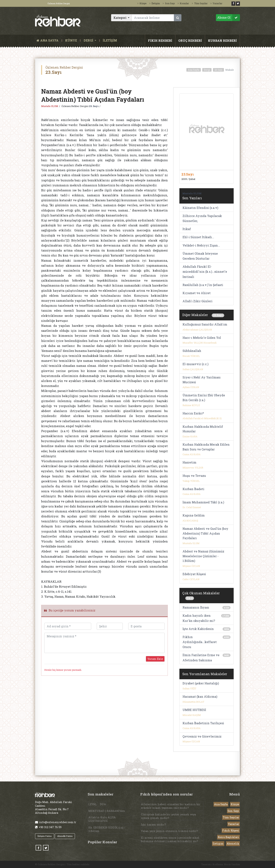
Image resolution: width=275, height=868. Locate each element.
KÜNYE (71, 41)
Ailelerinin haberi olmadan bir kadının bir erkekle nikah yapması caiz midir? (171, 806)
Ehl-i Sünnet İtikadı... (198, 237)
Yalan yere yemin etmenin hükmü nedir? (169, 831)
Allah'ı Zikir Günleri (197, 301)
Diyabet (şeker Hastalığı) (201, 683)
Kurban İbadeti (193, 489)
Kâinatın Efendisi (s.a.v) (200, 208)
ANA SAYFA (48, 41)
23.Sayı (218, 70)
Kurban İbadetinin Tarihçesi (203, 723)
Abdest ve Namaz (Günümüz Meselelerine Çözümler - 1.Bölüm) (203, 556)
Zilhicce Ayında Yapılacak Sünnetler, (202, 218)
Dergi (207, 70)
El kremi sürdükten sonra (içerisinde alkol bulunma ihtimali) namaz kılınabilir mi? (170, 839)
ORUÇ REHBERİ (190, 41)
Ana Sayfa (194, 70)
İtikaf (187, 229)
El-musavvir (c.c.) (195, 364)
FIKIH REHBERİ (160, 41)
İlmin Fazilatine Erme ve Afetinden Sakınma (201, 657)
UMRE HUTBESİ (194, 710)
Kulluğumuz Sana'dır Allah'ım (205, 324)
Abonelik (233, 844)
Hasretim (189, 462)
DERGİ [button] (89, 41)
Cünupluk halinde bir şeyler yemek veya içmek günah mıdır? (168, 816)
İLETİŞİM (110, 41)
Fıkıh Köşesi (231, 830)
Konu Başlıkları (228, 837)
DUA (103, 804)
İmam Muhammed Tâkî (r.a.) (203, 502)
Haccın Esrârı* (193, 413)
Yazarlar (216, 3)
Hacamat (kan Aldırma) (200, 696)
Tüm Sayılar (200, 3)
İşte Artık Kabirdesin (198, 629)
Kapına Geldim (194, 515)
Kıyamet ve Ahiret (197, 293)
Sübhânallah (192, 351)
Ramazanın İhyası (196, 607)
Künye (142, 3)
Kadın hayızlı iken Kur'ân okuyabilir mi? (199, 618)
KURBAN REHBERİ (222, 41)
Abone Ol (229, 18)
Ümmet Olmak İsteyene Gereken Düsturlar (200, 256)
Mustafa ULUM (50, 106)
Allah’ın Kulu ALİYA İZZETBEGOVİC (102, 819)
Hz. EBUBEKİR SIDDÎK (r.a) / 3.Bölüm (107, 829)
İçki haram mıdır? (153, 825)
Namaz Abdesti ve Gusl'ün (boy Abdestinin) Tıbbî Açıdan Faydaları (205, 533)
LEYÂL (93, 804)
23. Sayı (94, 106)
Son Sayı (169, 3)
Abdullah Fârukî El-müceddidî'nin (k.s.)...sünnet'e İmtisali (205, 272)
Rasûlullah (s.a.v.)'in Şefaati (203, 285)
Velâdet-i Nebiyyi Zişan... (201, 245)
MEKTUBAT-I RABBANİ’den (107, 811)
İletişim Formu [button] (45, 836)
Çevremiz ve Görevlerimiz (202, 736)
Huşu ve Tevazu (194, 476)
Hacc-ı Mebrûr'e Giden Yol (202, 338)
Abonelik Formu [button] (65, 836)
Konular (183, 3)
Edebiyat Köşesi (194, 574)
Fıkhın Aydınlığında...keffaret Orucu (200, 642)
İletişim (155, 3)
